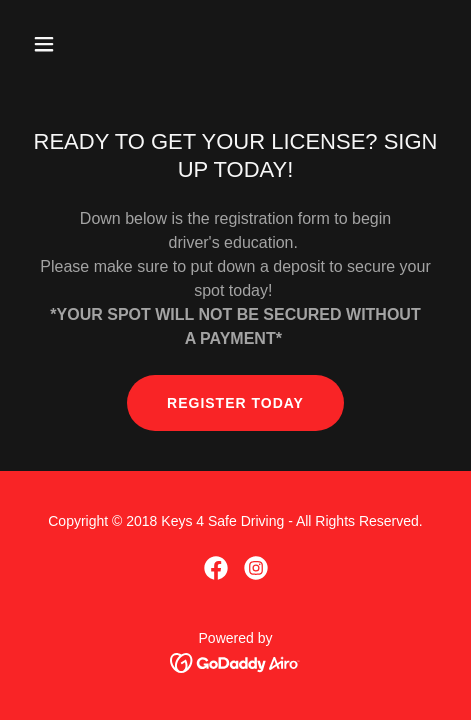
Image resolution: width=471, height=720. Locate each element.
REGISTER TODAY (235, 403)
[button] (72, 44)
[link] (216, 568)
